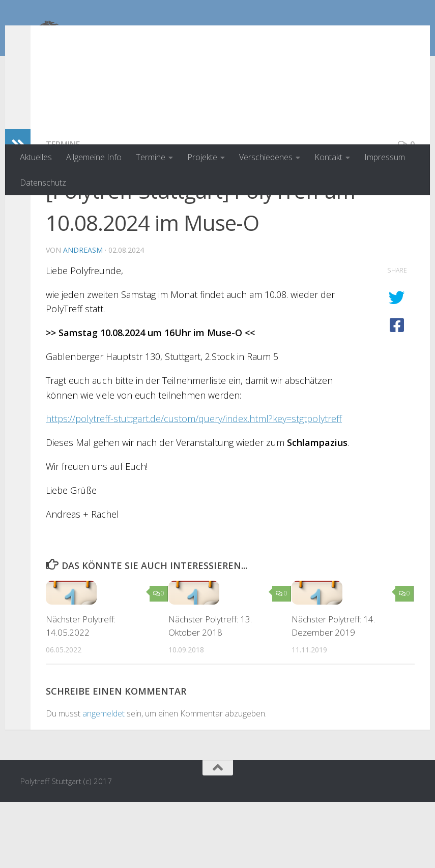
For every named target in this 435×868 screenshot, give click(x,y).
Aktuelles (36, 157)
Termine (151, 157)
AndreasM (83, 316)
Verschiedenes (266, 157)
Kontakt (328, 157)
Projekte (202, 157)
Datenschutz (43, 183)
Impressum (385, 157)
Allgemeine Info (94, 157)
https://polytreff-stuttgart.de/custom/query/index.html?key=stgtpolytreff (194, 485)
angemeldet (104, 780)
